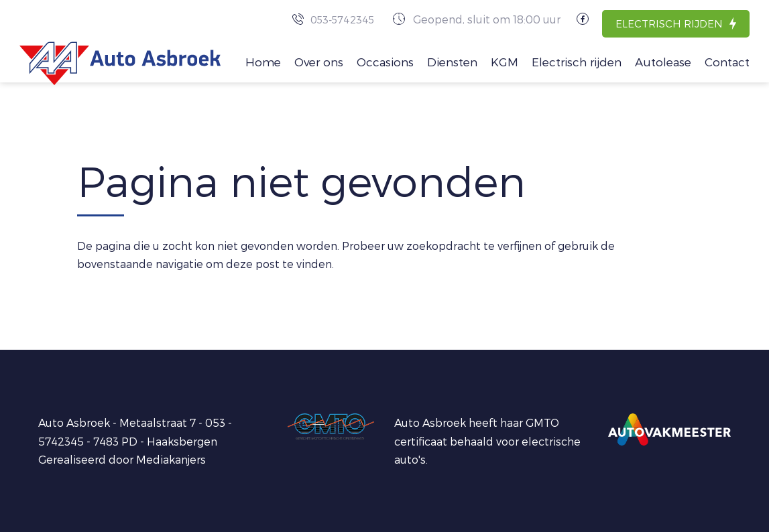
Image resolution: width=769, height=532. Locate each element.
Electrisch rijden (669, 23)
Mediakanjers (171, 459)
